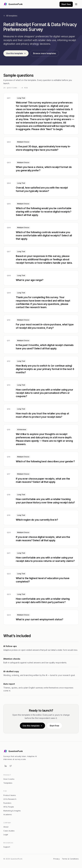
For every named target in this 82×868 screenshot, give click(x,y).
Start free (66, 4)
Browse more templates (45, 53)
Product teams (10, 795)
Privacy (56, 859)
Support (7, 847)
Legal (6, 834)
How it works (9, 779)
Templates (8, 783)
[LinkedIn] (6, 766)
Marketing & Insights (12, 811)
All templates (10, 16)
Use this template (16, 53)
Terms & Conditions (70, 859)
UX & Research (10, 799)
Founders (7, 803)
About (6, 827)
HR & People (9, 807)
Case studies (9, 831)
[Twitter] (11, 766)
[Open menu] (76, 4)
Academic (8, 814)
